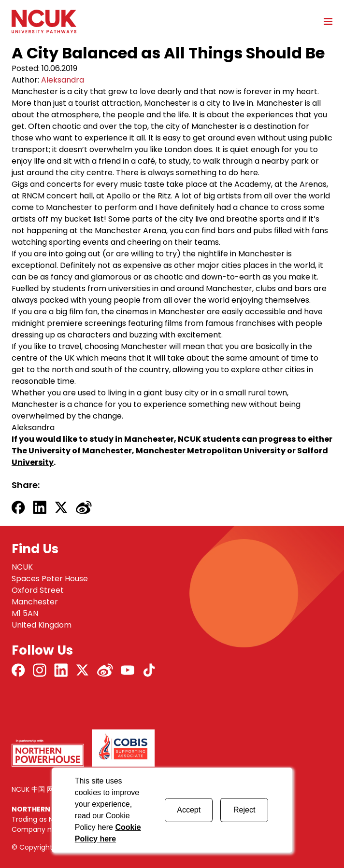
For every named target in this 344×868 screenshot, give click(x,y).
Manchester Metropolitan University (211, 451)
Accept (189, 810)
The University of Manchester (72, 451)
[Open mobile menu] (325, 21)
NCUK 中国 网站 (36, 789)
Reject (244, 810)
